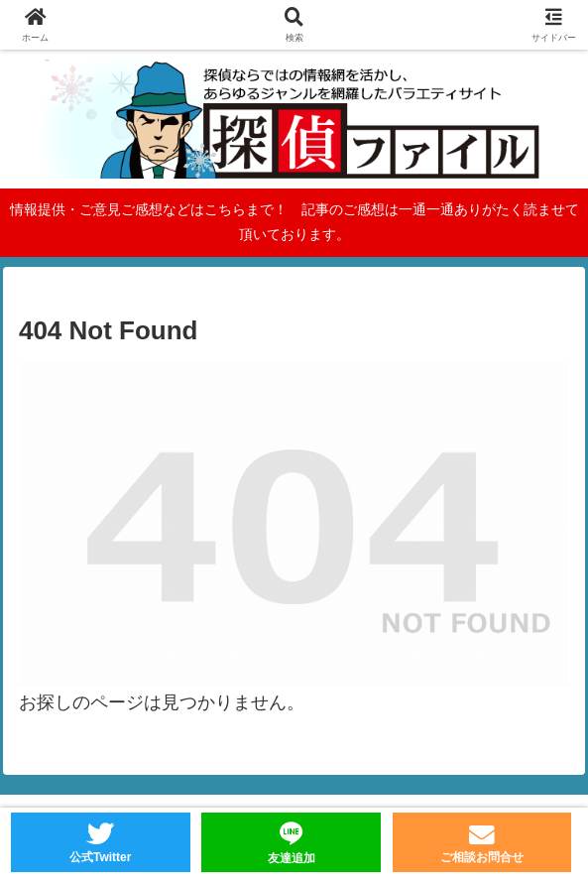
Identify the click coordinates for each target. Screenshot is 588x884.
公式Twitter (100, 857)
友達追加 (292, 858)
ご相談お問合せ (482, 857)
